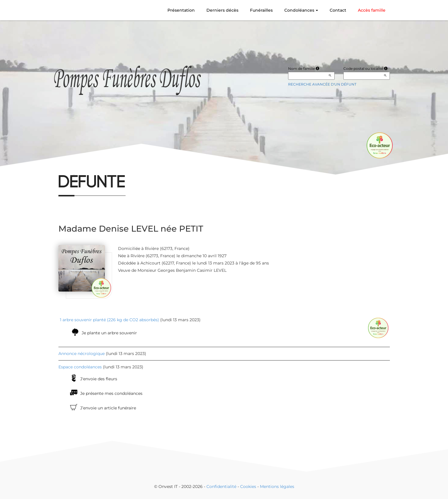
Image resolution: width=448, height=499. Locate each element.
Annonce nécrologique (82, 354)
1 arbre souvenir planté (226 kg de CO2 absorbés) (109, 320)
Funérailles (261, 10)
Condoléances (301, 10)
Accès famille (372, 10)
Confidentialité (221, 486)
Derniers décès (222, 10)
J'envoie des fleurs (99, 379)
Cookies (248, 486)
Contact (338, 10)
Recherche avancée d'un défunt (322, 84)
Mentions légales (277, 486)
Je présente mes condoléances (111, 393)
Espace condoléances (80, 367)
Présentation (181, 10)
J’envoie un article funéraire (108, 408)
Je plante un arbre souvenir (109, 333)
